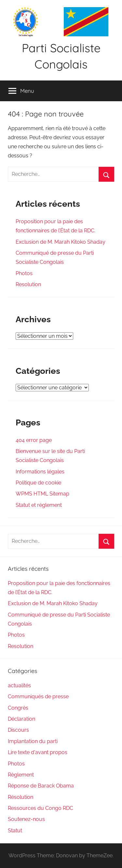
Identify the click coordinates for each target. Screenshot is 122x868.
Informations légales (40, 472)
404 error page (34, 440)
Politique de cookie (38, 483)
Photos (24, 273)
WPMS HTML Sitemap (42, 494)
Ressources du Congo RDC (41, 808)
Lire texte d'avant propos (38, 752)
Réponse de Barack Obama (41, 786)
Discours (18, 730)
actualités (19, 685)
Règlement (21, 775)
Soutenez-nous (26, 819)
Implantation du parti (33, 741)
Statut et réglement (39, 505)
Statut (15, 831)
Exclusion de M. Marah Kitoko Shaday (61, 242)
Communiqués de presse (38, 697)
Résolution (20, 797)
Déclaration (21, 719)
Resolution (28, 284)
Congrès (18, 708)
